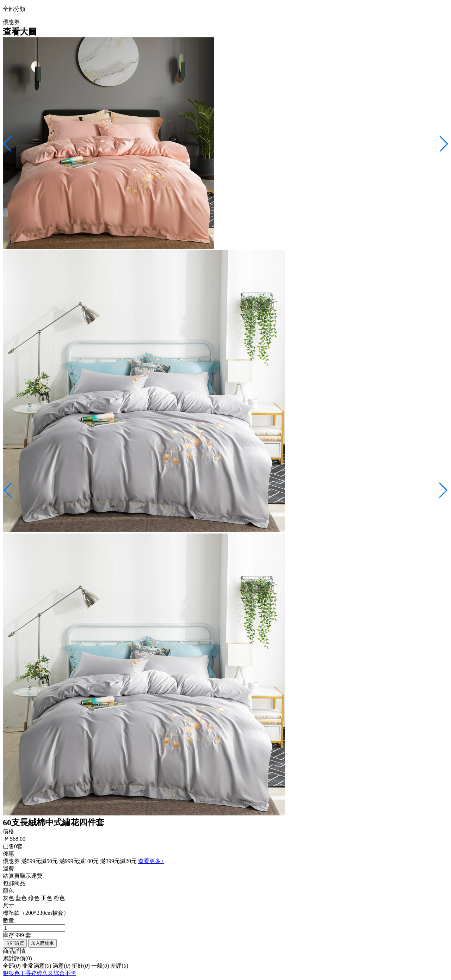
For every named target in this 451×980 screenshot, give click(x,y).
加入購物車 (42, 943)
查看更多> (151, 861)
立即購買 (15, 943)
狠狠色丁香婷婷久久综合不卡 (39, 973)
